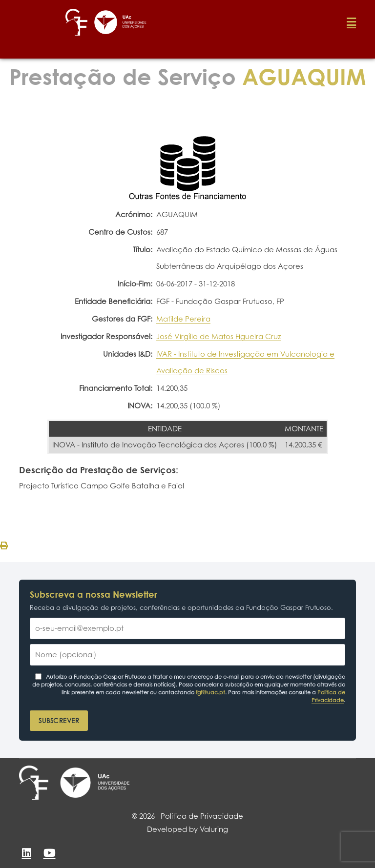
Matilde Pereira (183, 319)
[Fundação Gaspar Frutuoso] (34, 783)
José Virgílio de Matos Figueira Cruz (219, 336)
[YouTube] (49, 853)
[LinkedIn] (26, 853)
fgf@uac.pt (210, 692)
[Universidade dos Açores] (95, 783)
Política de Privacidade (328, 696)
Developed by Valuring (187, 829)
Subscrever (59, 721)
